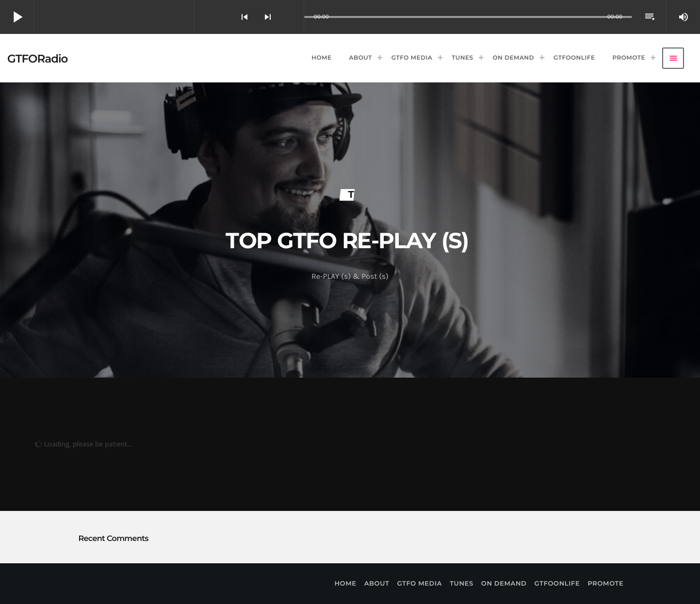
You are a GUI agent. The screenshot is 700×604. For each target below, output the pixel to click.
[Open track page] (294, 17)
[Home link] (37, 58)
